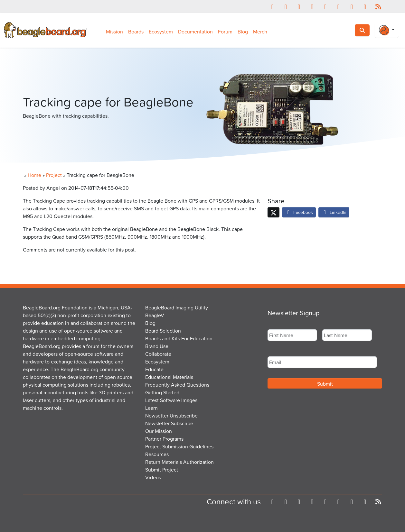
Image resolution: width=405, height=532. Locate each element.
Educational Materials (169, 377)
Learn (151, 408)
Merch (260, 32)
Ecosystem (161, 32)
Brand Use (157, 346)
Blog (243, 32)
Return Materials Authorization (179, 462)
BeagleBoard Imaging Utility (177, 307)
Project (54, 175)
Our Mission (159, 431)
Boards (136, 32)
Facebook (299, 212)
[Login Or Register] (387, 30)
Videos (153, 477)
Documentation (195, 32)
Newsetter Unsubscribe (171, 416)
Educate (154, 369)
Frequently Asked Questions (177, 385)
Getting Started (162, 392)
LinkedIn (334, 212)
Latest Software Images (171, 400)
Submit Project (162, 470)
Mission (114, 32)
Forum (225, 32)
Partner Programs (164, 439)
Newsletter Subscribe (169, 423)
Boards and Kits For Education (179, 338)
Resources (157, 454)
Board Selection (163, 331)
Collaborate (158, 354)
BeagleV (155, 315)
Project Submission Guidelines (179, 446)
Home (34, 175)
